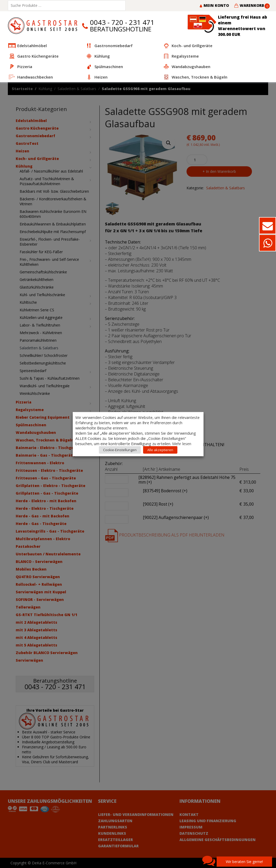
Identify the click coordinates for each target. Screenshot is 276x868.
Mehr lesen (182, 443)
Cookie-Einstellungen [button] (120, 450)
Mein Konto (214, 5)
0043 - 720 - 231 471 (122, 22)
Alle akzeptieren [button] (160, 450)
